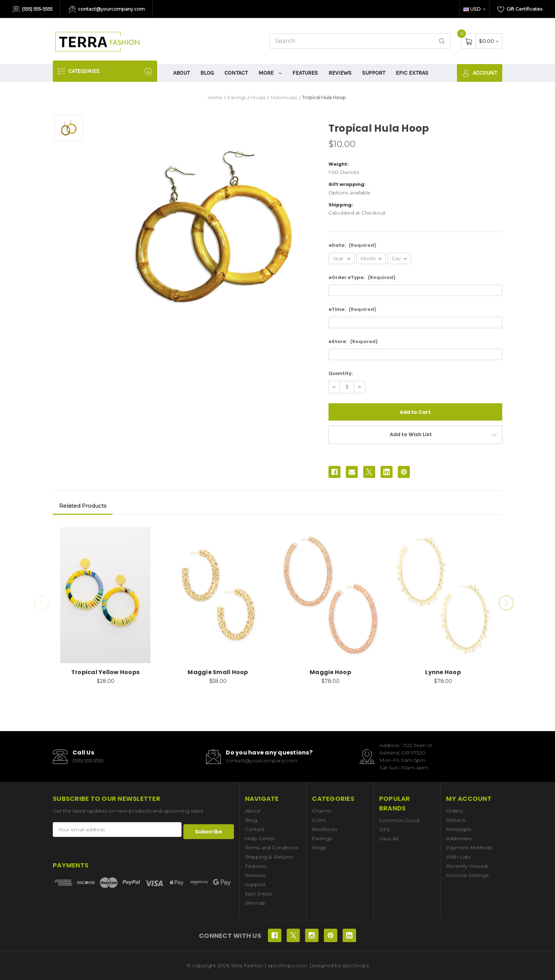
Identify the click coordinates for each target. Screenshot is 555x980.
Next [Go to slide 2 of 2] (508, 603)
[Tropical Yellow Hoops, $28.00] (105, 595)
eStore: (353, 341)
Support (374, 73)
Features (305, 73)
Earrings (322, 838)
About (181, 73)
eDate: (352, 245)
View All (389, 839)
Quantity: (341, 373)
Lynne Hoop (443, 672)
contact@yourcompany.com (107, 10)
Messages (459, 829)
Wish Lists (458, 857)
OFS (384, 830)
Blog (207, 73)
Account (480, 73)
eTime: (352, 309)
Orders (454, 811)
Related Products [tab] (83, 506)
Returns (456, 820)
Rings (319, 848)
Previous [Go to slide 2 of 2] (40, 603)
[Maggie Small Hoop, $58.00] (218, 595)
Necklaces (325, 829)
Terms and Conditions (272, 848)
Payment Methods (469, 848)
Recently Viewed (467, 866)
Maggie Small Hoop (218, 672)
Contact (236, 73)
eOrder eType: (362, 277)
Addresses (459, 838)
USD (474, 9)
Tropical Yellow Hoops (105, 672)
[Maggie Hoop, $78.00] (330, 595)
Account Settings (467, 875)
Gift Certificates (520, 10)
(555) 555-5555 (33, 10)
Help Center (260, 838)
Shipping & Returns (269, 857)
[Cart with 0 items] (489, 41)
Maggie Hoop (330, 672)
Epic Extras (412, 73)
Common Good (399, 820)
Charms (321, 811)
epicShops (356, 965)
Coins (319, 820)
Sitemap (255, 903)
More (270, 73)
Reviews (340, 73)
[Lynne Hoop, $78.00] (443, 595)
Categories (105, 71)
